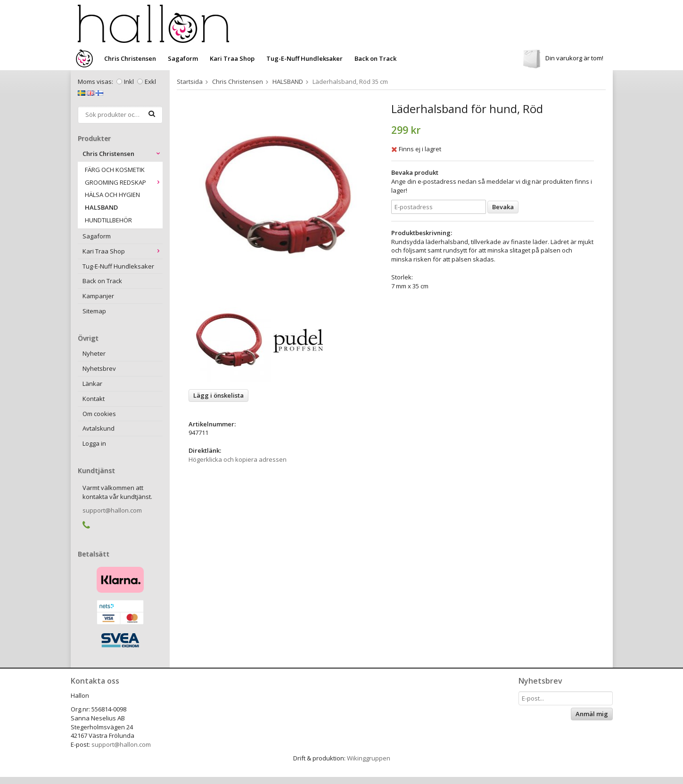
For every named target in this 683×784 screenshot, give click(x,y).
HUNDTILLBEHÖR (108, 220)
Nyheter (94, 353)
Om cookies (99, 414)
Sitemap (94, 311)
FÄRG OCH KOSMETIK (115, 170)
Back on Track (375, 58)
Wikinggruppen (369, 758)
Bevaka (503, 207)
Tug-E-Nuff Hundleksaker (304, 58)
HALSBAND (101, 207)
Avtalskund (99, 428)
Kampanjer (98, 296)
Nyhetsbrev (99, 368)
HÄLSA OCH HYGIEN (112, 195)
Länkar (92, 384)
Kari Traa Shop (232, 58)
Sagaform (183, 58)
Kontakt (94, 399)
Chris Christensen (130, 58)
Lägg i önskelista (218, 395)
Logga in (94, 443)
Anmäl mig (592, 714)
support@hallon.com (112, 510)
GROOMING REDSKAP (124, 182)
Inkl (129, 82)
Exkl (150, 82)
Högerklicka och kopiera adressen (238, 459)
